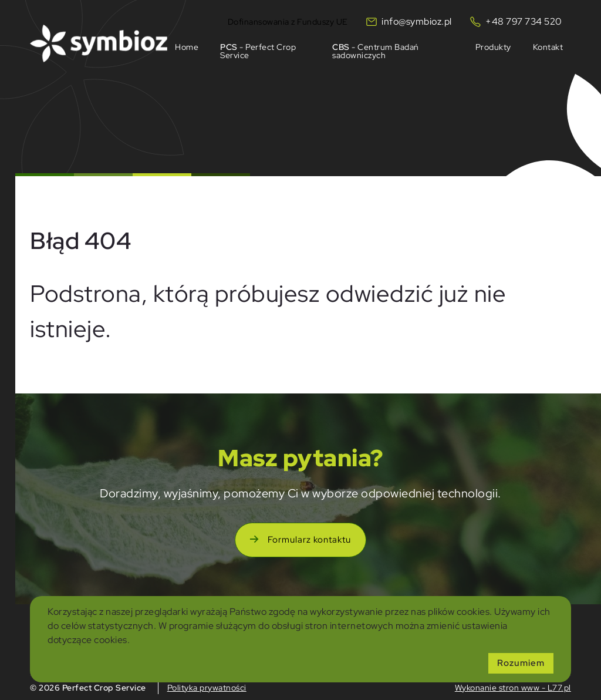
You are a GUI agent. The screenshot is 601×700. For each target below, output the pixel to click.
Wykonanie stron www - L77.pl (513, 688)
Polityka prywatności (207, 688)
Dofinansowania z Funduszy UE (288, 21)
